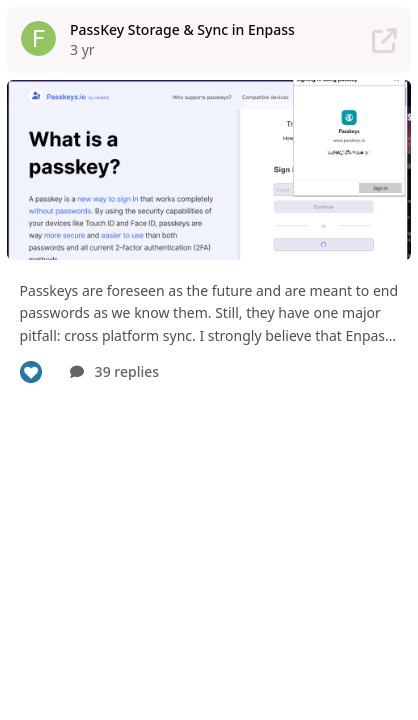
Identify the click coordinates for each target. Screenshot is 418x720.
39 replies (114, 371)
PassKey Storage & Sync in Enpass (182, 29)
